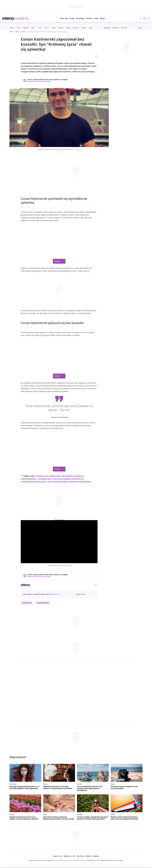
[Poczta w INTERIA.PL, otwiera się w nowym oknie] (145, 18)
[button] (80, 18)
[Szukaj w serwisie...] (141, 18)
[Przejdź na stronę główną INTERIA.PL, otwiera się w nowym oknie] (8, 18)
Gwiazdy (23, 32)
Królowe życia (27, 603)
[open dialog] (54, 594)
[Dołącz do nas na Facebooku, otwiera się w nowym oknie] (87, 594)
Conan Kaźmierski (43, 603)
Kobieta (17, 32)
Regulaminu (55, 860)
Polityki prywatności (67, 860)
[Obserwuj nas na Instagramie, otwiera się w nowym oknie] (91, 594)
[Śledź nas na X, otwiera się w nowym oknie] (94, 594)
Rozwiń (59, 261)
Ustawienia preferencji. (80, 860)
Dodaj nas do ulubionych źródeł (47, 81)
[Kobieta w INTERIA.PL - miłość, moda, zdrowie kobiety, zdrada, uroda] (22, 18)
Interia (11, 32)
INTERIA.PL (97, 860)
